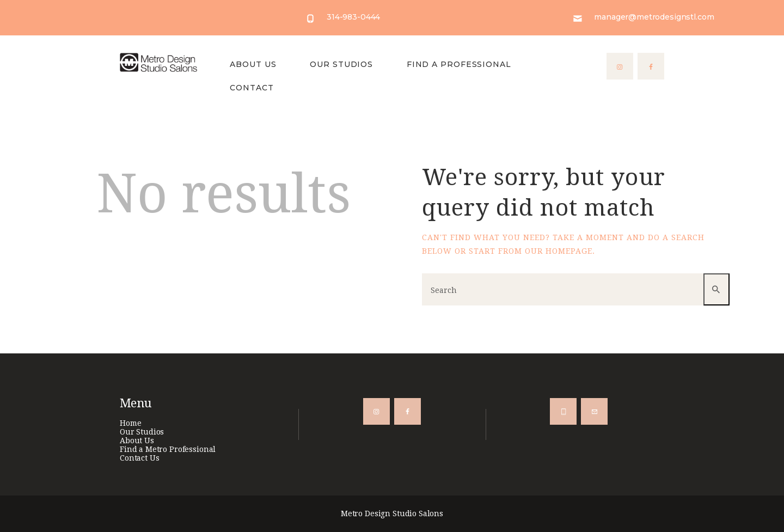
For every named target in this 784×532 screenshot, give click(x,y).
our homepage (559, 251)
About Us (137, 441)
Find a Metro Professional (168, 449)
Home (130, 423)
